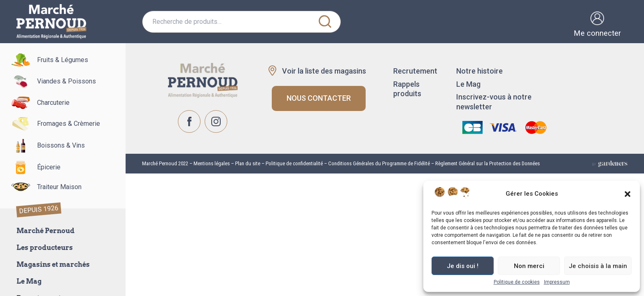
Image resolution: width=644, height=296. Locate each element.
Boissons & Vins (44, 146)
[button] (628, 194)
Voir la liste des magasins (324, 71)
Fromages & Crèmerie (52, 124)
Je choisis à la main (598, 266)
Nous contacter (319, 98)
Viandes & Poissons (50, 82)
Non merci (529, 266)
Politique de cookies (517, 282)
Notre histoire (479, 71)
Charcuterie (37, 103)
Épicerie (32, 168)
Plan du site (248, 163)
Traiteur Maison (43, 187)
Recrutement (415, 71)
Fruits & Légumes (46, 60)
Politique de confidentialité (294, 163)
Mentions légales (211, 163)
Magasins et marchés (53, 265)
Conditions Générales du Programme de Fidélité (379, 163)
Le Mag (29, 281)
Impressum (557, 282)
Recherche (325, 22)
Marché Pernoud (45, 231)
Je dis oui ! (463, 266)
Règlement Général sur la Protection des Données (488, 163)
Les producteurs (45, 248)
